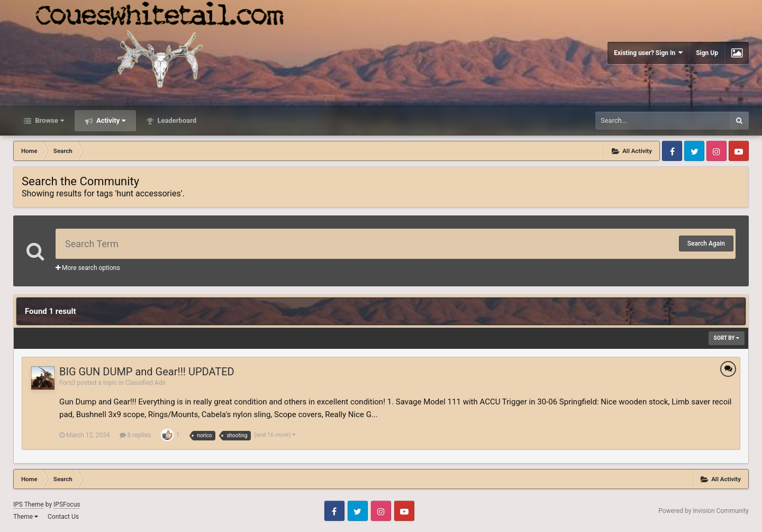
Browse (49, 120)
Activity (110, 120)
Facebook (672, 151)
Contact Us (63, 517)
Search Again (706, 244)
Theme (26, 517)
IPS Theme (29, 504)
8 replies (135, 435)
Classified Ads (146, 383)
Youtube (739, 151)
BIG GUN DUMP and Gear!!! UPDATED (147, 372)
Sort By (727, 338)
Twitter (694, 151)
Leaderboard (176, 120)
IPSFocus (67, 504)
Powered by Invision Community (704, 511)
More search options (88, 268)
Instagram (716, 151)
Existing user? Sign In (648, 53)
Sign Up (707, 53)
